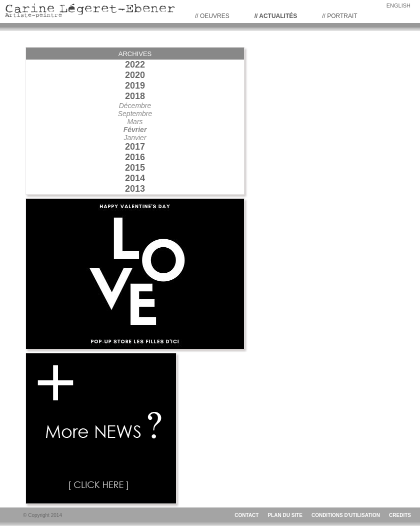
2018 (135, 96)
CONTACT (246, 515)
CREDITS (400, 515)
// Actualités (276, 16)
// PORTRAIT (339, 16)
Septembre (135, 114)
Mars (135, 122)
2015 (135, 168)
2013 (135, 189)
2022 (135, 65)
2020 (135, 75)
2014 (135, 178)
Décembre (135, 106)
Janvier (135, 138)
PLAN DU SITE (285, 515)
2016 (135, 157)
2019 (135, 86)
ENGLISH (398, 6)
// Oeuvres (212, 16)
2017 (135, 147)
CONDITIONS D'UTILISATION (346, 515)
